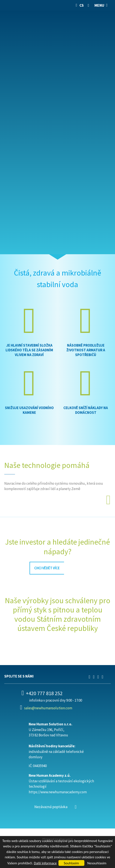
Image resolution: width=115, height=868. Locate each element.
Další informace (45, 863)
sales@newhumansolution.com (48, 708)
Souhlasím (71, 863)
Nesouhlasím (97, 863)
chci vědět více (47, 568)
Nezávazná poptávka (51, 807)
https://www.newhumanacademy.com (58, 792)
